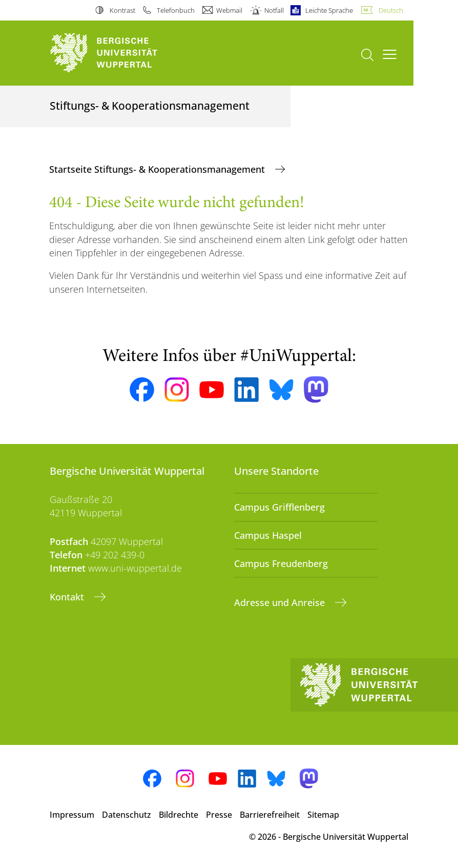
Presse (219, 815)
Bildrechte (179, 815)
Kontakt (68, 597)
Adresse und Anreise (281, 602)
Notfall (274, 10)
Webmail (229, 10)
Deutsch (391, 10)
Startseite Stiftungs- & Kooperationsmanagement (158, 169)
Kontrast (122, 10)
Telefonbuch (176, 10)
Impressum (72, 815)
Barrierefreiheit (270, 815)
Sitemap (323, 815)
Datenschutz (127, 815)
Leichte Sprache (329, 10)
